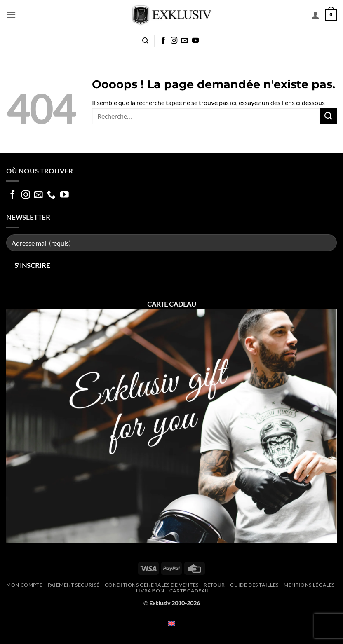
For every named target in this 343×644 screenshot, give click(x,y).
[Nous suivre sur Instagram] (174, 41)
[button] (11, 15)
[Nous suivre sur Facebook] (163, 41)
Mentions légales (309, 585)
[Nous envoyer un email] (185, 41)
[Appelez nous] (51, 195)
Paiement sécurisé (74, 585)
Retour (214, 585)
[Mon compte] (315, 15)
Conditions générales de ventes (152, 585)
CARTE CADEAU (189, 591)
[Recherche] (145, 41)
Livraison (150, 591)
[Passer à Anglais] (171, 623)
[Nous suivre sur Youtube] (195, 41)
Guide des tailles (254, 585)
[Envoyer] (329, 116)
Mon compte (24, 585)
